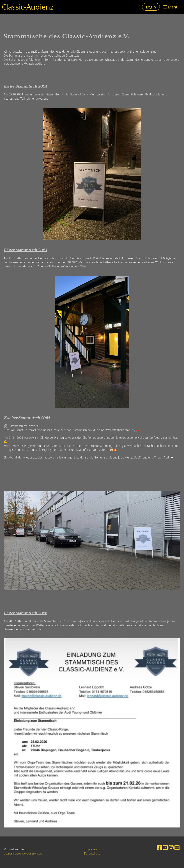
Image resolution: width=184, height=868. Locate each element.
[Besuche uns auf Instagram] (171, 848)
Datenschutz (92, 853)
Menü (171, 7)
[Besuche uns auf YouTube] (165, 848)
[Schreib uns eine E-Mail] (177, 848)
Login (151, 7)
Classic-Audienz (28, 7)
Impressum (92, 849)
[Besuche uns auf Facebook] (159, 848)
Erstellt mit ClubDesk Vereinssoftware (23, 854)
